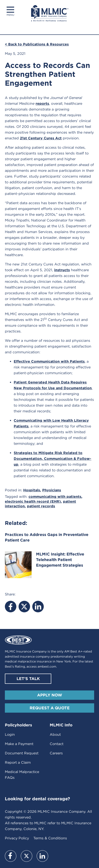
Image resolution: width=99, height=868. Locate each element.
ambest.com (47, 666)
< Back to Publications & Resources (37, 44)
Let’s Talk (28, 679)
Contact (57, 744)
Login (10, 735)
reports (42, 104)
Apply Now (50, 695)
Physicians (52, 490)
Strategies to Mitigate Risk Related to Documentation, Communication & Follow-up (52, 459)
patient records (41, 506)
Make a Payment (19, 744)
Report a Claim (18, 762)
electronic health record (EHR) (33, 501)
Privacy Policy (17, 838)
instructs (62, 270)
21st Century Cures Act (41, 138)
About (55, 735)
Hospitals (32, 490)
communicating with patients (55, 497)
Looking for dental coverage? (37, 799)
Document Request (22, 753)
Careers (56, 753)
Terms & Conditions (50, 838)
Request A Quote (50, 708)
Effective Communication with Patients (49, 361)
